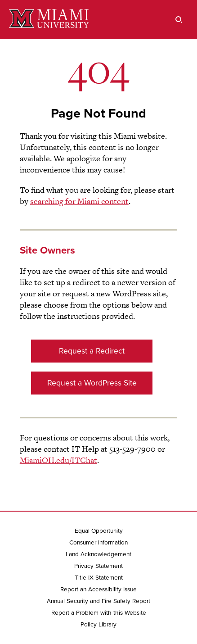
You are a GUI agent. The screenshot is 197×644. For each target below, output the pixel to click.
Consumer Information (98, 543)
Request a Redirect (92, 351)
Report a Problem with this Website (99, 613)
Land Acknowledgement (98, 554)
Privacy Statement (98, 566)
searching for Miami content (79, 201)
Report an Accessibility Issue (98, 590)
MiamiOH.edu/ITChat (58, 460)
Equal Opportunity (99, 531)
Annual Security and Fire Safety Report (98, 601)
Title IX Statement (99, 578)
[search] (179, 20)
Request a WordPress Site (92, 383)
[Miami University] (49, 20)
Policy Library (98, 625)
